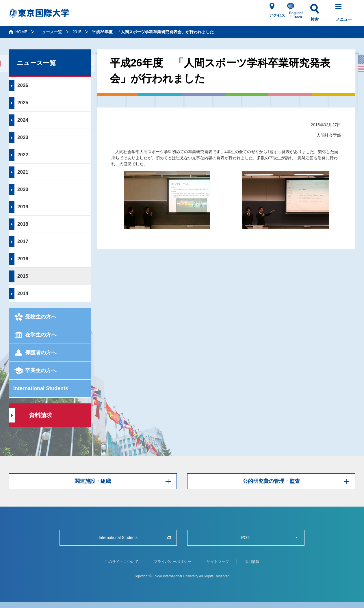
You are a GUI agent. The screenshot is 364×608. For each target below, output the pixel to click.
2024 (23, 120)
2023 (23, 137)
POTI (246, 538)
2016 (23, 259)
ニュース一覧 (50, 32)
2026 (23, 85)
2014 (23, 293)
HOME (21, 32)
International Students (41, 388)
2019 (23, 207)
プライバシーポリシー (172, 562)
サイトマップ (218, 562)
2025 (23, 103)
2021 (23, 172)
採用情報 (252, 562)
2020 (23, 189)
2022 (23, 155)
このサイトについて (121, 562)
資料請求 (40, 415)
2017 (23, 241)
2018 (23, 224)
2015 (77, 32)
